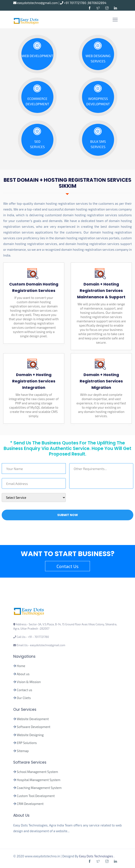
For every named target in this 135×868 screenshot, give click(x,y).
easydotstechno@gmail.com (36, 3)
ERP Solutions (27, 743)
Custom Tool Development (36, 796)
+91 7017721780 (73, 3)
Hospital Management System (38, 780)
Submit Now (68, 515)
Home (21, 666)
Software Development (33, 727)
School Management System (37, 772)
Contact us (24, 690)
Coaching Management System (39, 788)
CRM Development (30, 804)
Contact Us (67, 566)
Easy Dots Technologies (96, 856)
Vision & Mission (29, 682)
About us (23, 674)
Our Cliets (24, 698)
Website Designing (30, 735)
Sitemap (23, 751)
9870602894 (97, 3)
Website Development (33, 719)
